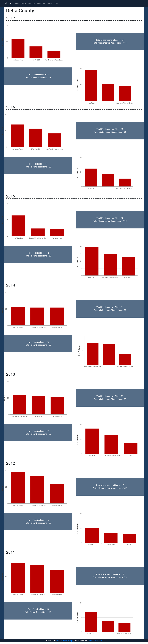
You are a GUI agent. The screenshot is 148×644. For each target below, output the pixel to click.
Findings (31, 3)
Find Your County (45, 3)
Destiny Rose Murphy (65, 641)
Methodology (20, 3)
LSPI (56, 3)
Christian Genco (95, 641)
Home (8, 3)
